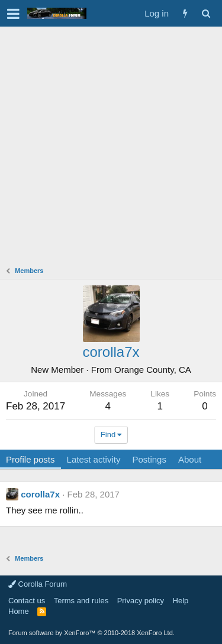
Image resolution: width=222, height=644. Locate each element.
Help (181, 601)
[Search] (206, 13)
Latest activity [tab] (94, 459)
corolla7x (40, 494)
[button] (13, 14)
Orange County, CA (153, 370)
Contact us (27, 601)
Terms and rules (81, 601)
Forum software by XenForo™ (91, 633)
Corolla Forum (38, 584)
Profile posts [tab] (30, 459)
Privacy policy (141, 601)
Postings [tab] (149, 459)
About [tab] (190, 459)
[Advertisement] (111, 143)
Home (19, 611)
